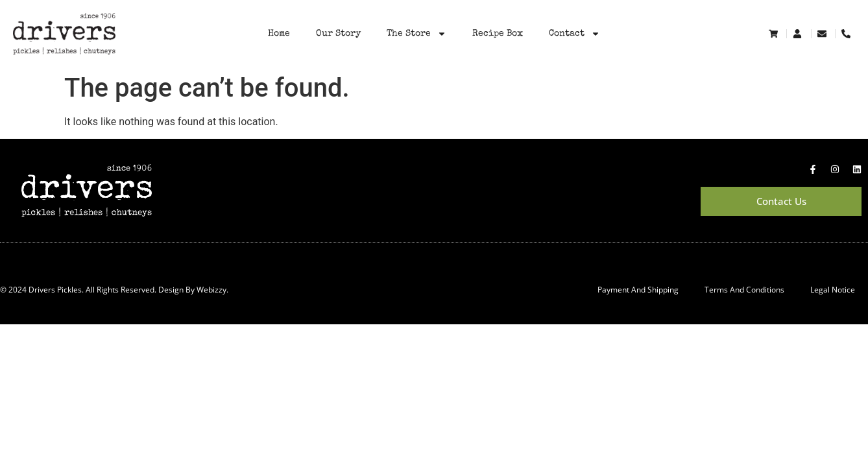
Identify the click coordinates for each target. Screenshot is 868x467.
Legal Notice (833, 290)
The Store (416, 34)
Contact (574, 34)
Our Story (338, 34)
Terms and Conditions (744, 290)
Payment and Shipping (638, 290)
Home (279, 34)
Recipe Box (498, 34)
